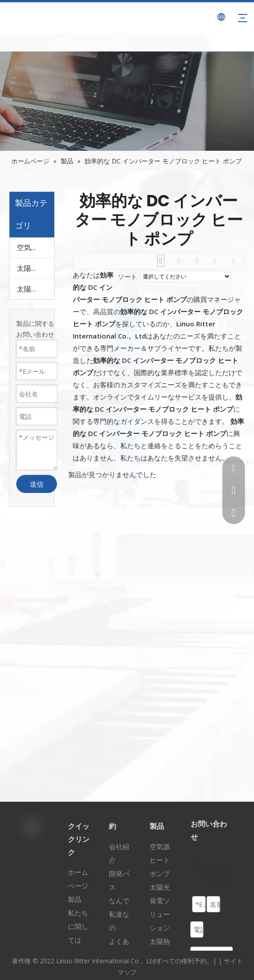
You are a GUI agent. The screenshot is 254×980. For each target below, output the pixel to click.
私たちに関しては (78, 926)
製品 (75, 899)
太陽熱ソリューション (35, 289)
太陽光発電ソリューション (35, 268)
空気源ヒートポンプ (35, 247)
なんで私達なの (119, 914)
